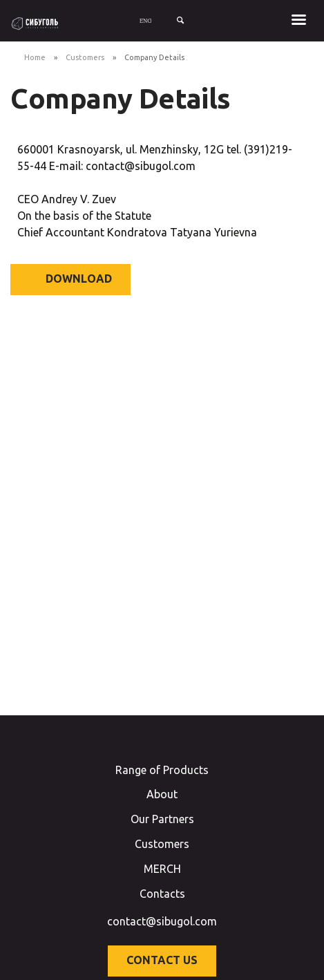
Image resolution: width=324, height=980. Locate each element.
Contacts (162, 894)
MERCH (162, 869)
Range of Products (162, 770)
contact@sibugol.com (162, 921)
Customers (85, 57)
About (162, 794)
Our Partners (162, 819)
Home (35, 57)
